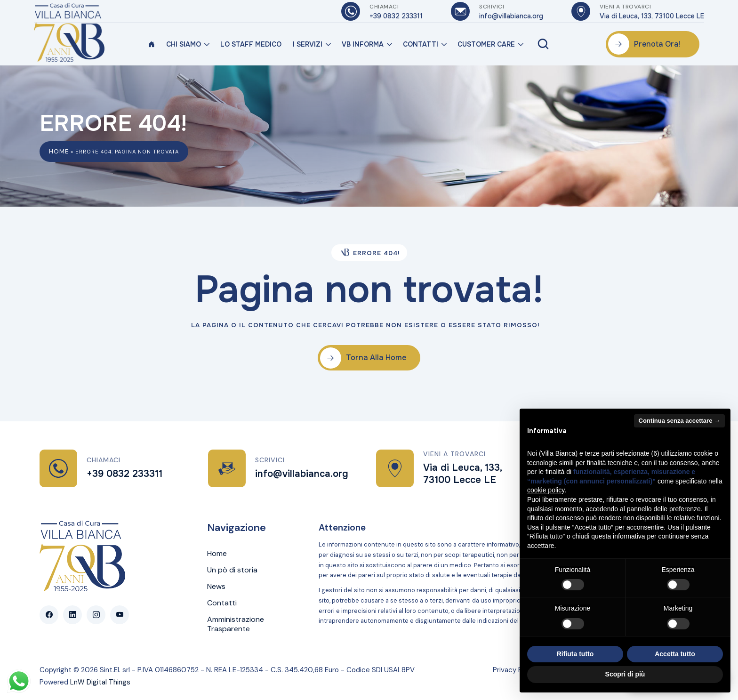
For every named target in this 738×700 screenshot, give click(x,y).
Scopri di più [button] (625, 674)
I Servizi (308, 44)
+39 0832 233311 (124, 474)
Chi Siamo (184, 44)
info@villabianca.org (302, 474)
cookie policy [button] (546, 490)
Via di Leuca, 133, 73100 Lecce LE (462, 474)
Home (59, 151)
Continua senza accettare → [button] (679, 421)
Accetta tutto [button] (675, 654)
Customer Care (486, 44)
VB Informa (363, 44)
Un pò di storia (232, 570)
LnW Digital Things (100, 682)
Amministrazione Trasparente (236, 624)
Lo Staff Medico (251, 44)
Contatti (421, 44)
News (216, 587)
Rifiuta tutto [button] (575, 654)
